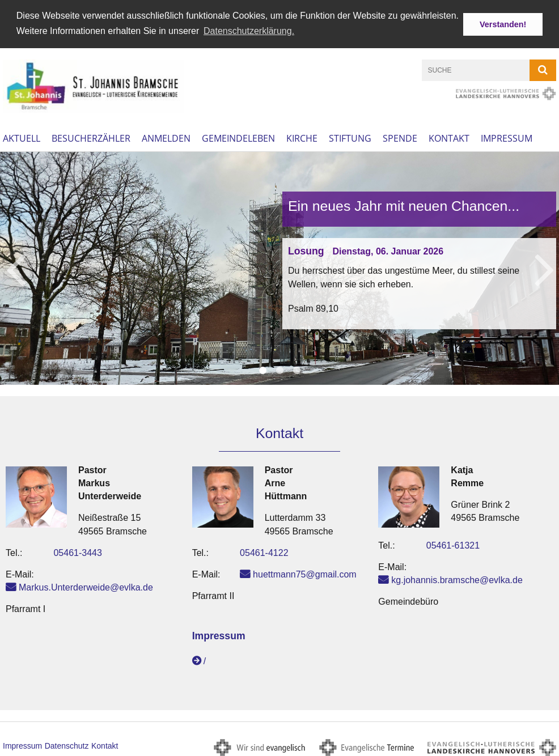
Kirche (302, 137)
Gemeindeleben (238, 137)
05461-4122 (264, 551)
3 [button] (297, 368)
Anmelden (166, 137)
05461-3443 (77, 551)
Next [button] (545, 266)
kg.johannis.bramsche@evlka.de (457, 578)
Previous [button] (16, 266)
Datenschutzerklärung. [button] (249, 31)
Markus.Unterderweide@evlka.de (86, 586)
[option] (279, 267)
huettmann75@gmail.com (305, 573)
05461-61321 (453, 544)
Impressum (507, 137)
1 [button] (262, 368)
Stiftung (350, 137)
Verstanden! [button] (503, 24)
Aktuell (22, 137)
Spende (400, 137)
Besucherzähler (91, 137)
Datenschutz (67, 744)
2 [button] (279, 368)
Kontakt (449, 137)
